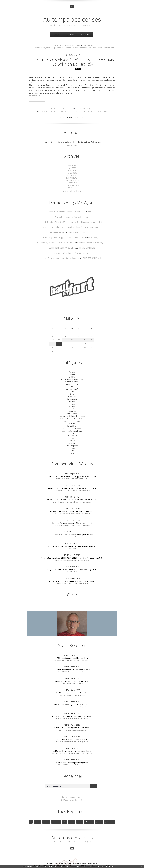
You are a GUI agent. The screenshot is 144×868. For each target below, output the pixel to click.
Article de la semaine (72, 381)
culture (72, 391)
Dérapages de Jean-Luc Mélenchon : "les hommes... (76, 579)
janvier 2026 (72, 175)
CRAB (50, 579)
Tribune (72, 449)
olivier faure (89, 820)
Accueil (57, 35)
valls (65, 820)
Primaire (72, 439)
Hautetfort (77, 859)
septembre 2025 (72, 185)
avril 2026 (72, 168)
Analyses (72, 374)
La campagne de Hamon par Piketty (67, 45)
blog (109, 863)
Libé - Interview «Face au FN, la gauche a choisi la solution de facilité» (73, 62)
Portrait (72, 437)
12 (66, 339)
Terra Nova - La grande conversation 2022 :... (76, 510)
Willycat (51, 544)
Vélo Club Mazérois (62, 217)
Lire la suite (72, 146)
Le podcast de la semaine (72, 427)
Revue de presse (72, 444)
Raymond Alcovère (82, 253)
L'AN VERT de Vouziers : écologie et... (92, 242)
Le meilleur (72, 425)
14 (78, 339)
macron (72, 820)
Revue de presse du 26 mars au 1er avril (76, 521)
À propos (85, 35)
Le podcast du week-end (72, 429)
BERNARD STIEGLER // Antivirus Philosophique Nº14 (82, 556)
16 (91, 339)
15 (85, 339)
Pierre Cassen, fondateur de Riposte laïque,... (61, 258)
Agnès (52, 510)
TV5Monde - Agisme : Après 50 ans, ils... (72, 691)
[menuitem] (57, 35)
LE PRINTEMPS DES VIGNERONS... (62, 247)
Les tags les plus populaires (89, 861)
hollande (46, 820)
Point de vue (72, 434)
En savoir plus (110, 866)
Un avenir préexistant (63, 253)
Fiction (72, 400)
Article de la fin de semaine (72, 378)
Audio (72, 386)
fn (56, 112)
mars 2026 (72, 171)
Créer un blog (68, 859)
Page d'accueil (87, 45)
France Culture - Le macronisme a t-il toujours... (77, 544)
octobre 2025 (72, 183)
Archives (70, 35)
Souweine (51, 475)
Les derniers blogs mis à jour (55, 861)
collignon (50, 568)
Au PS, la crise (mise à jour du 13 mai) (72, 738)
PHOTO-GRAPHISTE (87, 247)
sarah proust (49, 112)
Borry (54, 521)
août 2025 (72, 188)
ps (59, 112)
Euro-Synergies (94, 237)
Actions (72, 371)
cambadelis (56, 820)
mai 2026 (72, 166)
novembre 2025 (72, 180)
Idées (72, 408)
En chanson (72, 398)
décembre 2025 (72, 178)
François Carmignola (49, 556)
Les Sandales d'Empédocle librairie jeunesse (83, 227)
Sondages (72, 446)
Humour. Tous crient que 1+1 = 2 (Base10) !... (66, 211)
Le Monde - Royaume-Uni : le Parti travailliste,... (72, 749)
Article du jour (86, 109)
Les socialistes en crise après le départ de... (72, 761)
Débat (72, 393)
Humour (72, 405)
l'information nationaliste (92, 222)
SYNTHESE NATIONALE (92, 258)
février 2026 (72, 173)
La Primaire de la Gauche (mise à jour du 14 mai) (72, 714)
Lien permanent (59, 109)
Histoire (72, 403)
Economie (72, 395)
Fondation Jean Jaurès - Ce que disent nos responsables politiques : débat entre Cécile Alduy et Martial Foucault (74, 48)
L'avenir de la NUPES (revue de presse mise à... (78, 486)
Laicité (72, 422)
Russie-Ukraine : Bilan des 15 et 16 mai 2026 (60, 222)
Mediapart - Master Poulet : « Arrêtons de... (72, 679)
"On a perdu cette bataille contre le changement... (78, 568)
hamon (80, 820)
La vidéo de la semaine (72, 420)
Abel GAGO (52, 486)
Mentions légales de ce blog (57, 863)
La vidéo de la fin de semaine (72, 417)
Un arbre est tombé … (52, 227)
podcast (72, 432)
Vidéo (72, 451)
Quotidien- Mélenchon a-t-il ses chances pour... (72, 668)
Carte (72, 593)
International (72, 413)
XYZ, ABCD (92, 211)
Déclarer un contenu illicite (41, 863)
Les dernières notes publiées (73, 861)
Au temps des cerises (72, 19)
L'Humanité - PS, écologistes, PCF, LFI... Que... (72, 726)
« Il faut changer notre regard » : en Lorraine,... (56, 242)
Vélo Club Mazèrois (82, 217)
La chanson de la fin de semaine (72, 415)
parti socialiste (67, 112)
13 (72, 339)
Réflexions (72, 442)
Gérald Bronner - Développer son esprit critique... (78, 475)
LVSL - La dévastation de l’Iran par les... (72, 656)
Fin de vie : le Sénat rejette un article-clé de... (72, 703)
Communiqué (72, 388)
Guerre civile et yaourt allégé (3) (81, 232)
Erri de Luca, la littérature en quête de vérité (76, 533)
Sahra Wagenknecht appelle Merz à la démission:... (64, 237)
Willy (52, 533)
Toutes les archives (73, 191)
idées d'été (72, 410)
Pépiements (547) (57, 232)
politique (78, 112)
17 (53, 343)
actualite (87, 112)
